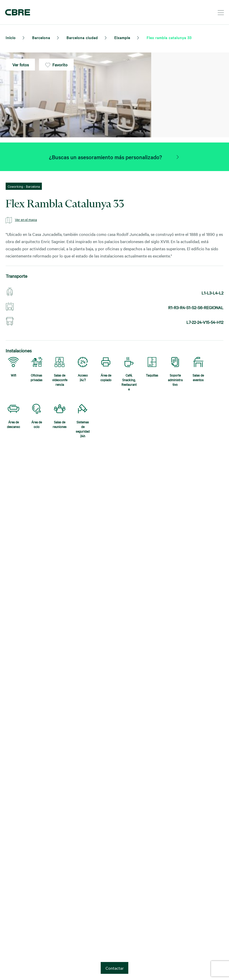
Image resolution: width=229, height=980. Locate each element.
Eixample (122, 38)
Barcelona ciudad (82, 38)
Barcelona (41, 38)
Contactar (115, 968)
